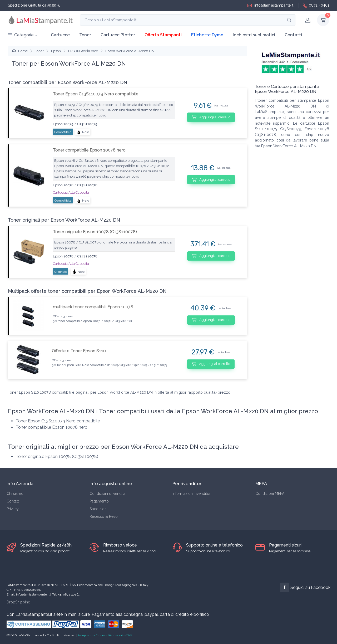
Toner (85, 35)
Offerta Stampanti (163, 35)
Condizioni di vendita (107, 494)
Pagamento (99, 501)
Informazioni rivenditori (192, 494)
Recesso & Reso (104, 516)
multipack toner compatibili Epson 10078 (93, 307)
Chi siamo (15, 494)
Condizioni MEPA (270, 494)
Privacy (13, 509)
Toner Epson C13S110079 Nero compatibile (96, 94)
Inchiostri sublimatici (254, 35)
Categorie (21, 35)
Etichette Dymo (207, 35)
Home (20, 51)
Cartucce (60, 35)
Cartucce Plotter (118, 35)
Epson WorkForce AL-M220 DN (130, 51)
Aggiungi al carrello (211, 117)
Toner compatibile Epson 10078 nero (89, 150)
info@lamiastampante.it (270, 5)
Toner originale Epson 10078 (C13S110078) (95, 232)
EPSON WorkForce (83, 51)
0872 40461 (316, 5)
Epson (56, 51)
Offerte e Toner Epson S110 (79, 351)
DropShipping (18, 602)
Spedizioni (98, 509)
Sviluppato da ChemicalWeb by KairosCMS (105, 635)
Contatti (293, 35)
